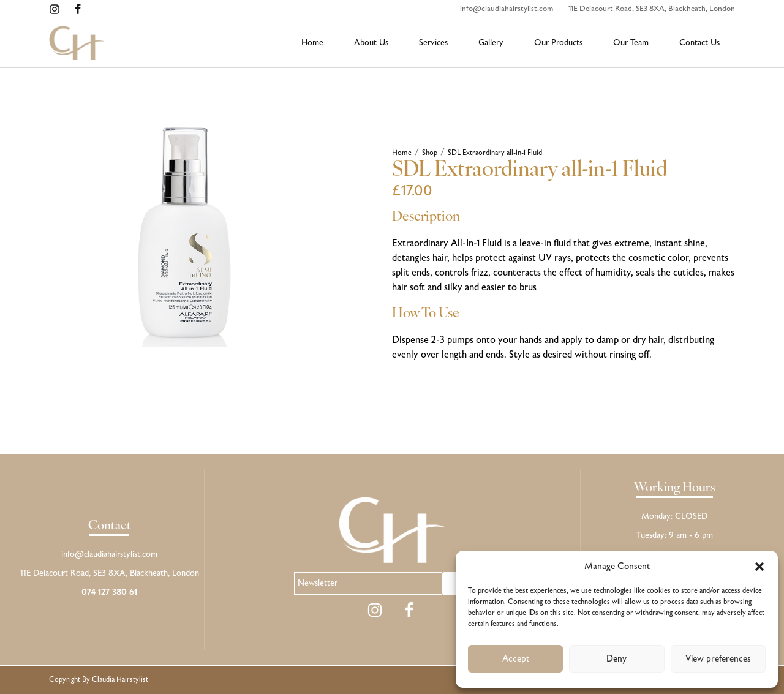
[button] (759, 567)
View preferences (718, 659)
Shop (430, 153)
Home (402, 153)
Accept (516, 659)
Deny (616, 659)
